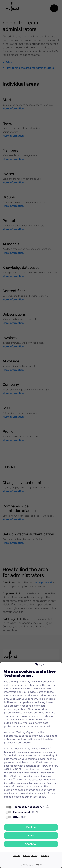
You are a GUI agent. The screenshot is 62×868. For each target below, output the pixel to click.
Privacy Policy (30, 855)
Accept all (31, 844)
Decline (31, 827)
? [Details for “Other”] (26, 817)
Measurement (22, 812)
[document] (31, 735)
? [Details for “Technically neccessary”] (48, 807)
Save (31, 836)
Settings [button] (45, 855)
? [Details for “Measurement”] (36, 812)
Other (17, 817)
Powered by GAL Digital (31, 865)
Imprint (17, 855)
